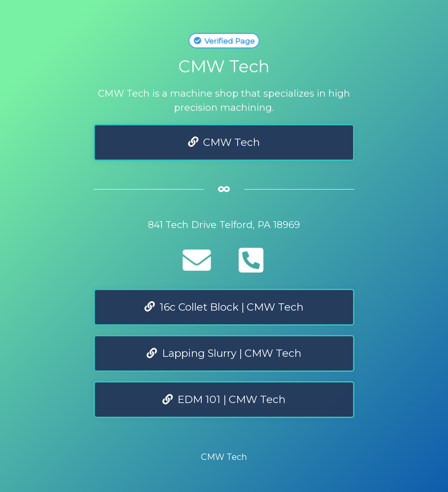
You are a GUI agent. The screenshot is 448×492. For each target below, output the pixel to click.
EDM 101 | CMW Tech (224, 399)
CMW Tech (224, 142)
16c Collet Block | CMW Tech (224, 307)
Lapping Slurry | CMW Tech (224, 353)
